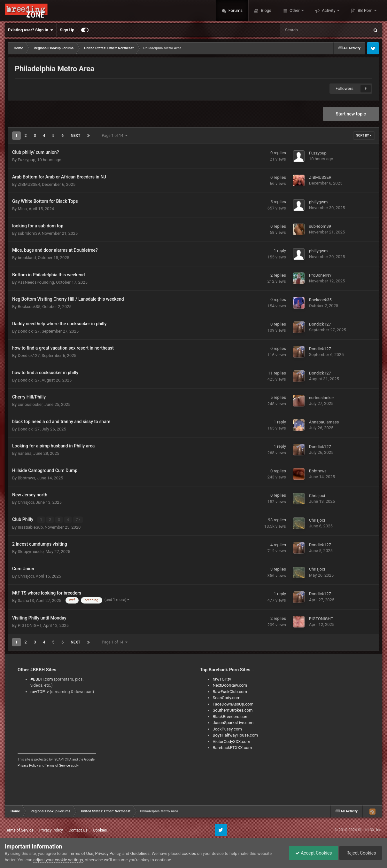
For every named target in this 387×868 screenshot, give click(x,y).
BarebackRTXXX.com (232, 748)
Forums (235, 10)
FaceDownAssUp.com (233, 704)
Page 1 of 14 (114, 136)
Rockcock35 (29, 307)
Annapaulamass (324, 422)
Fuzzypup (26, 160)
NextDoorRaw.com (230, 685)
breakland (27, 258)
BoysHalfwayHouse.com (236, 735)
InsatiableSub (30, 527)
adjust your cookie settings (58, 860)
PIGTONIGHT (29, 625)
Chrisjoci (26, 502)
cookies (189, 853)
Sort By (364, 135)
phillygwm (318, 202)
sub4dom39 (29, 233)
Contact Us (78, 830)
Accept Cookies (312, 853)
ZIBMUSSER (29, 184)
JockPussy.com (227, 729)
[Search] (308, 30)
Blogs (266, 10)
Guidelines (140, 853)
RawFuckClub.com (230, 691)
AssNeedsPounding (36, 282)
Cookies (100, 830)
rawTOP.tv (40, 691)
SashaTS (26, 600)
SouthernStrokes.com (233, 710)
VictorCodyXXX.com (232, 741)
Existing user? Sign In (31, 30)
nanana (24, 453)
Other (295, 10)
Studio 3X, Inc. (370, 830)
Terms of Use (81, 853)
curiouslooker (30, 404)
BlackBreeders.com (231, 716)
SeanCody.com (227, 698)
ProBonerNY (320, 275)
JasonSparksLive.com (233, 723)
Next (75, 136)
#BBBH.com (42, 679)
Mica (22, 209)
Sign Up (67, 30)
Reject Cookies (360, 853)
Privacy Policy (28, 765)
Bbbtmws (26, 478)
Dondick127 (29, 331)
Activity (329, 10)
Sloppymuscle (31, 552)
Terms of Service (58, 765)
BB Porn (365, 10)
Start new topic (351, 114)
